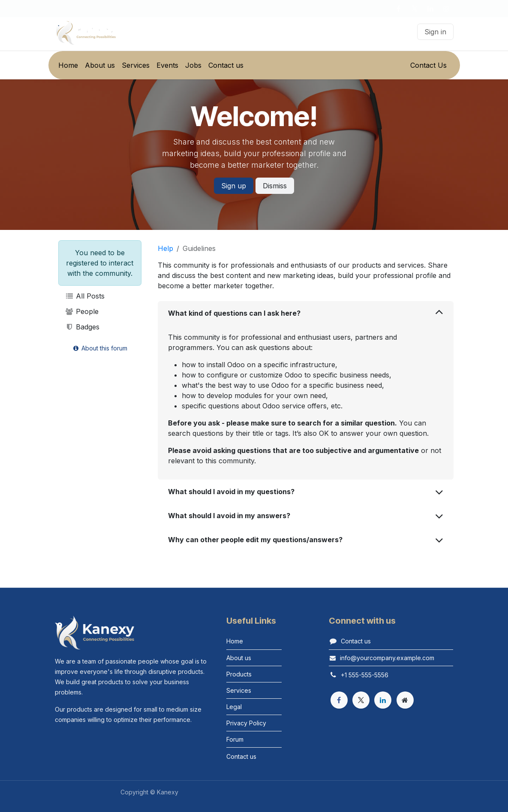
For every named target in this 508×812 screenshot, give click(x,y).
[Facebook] (399, 9)
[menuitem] (68, 65)
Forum (235, 739)
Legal (234, 707)
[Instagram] (446, 9)
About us (239, 658)
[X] (415, 9)
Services (239, 690)
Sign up (234, 186)
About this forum (100, 348)
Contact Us (428, 65)
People (82, 311)
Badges (82, 327)
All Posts (85, 296)
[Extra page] (405, 700)
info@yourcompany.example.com (387, 658)
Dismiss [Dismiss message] (275, 186)
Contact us (356, 641)
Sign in (435, 32)
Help (165, 248)
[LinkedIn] (430, 9)
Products (239, 674)
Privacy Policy (246, 723)
